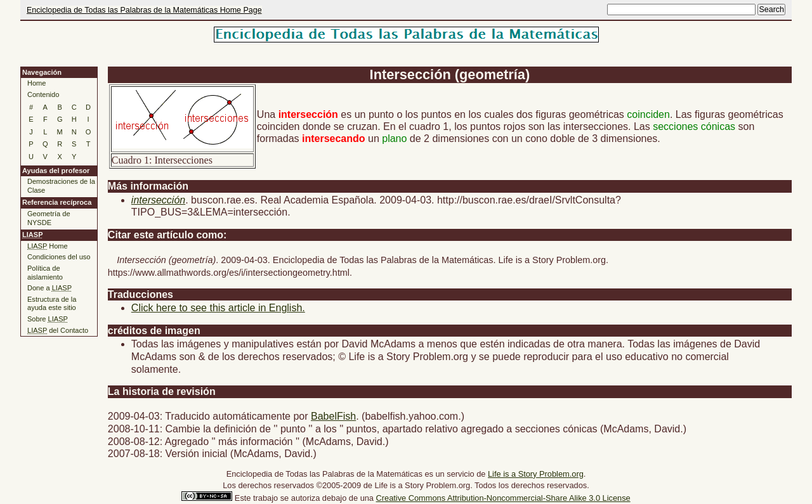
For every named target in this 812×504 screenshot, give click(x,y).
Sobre (48, 319)
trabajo (265, 498)
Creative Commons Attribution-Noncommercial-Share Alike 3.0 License (503, 498)
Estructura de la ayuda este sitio (52, 304)
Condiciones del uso (59, 257)
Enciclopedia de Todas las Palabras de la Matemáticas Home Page (144, 10)
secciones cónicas (694, 126)
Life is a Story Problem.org (536, 474)
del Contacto (58, 330)
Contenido (43, 94)
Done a (49, 288)
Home (36, 83)
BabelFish (333, 416)
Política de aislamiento (45, 273)
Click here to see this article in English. (218, 308)
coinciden (648, 114)
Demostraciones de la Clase (61, 186)
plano (394, 139)
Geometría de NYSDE (49, 218)
